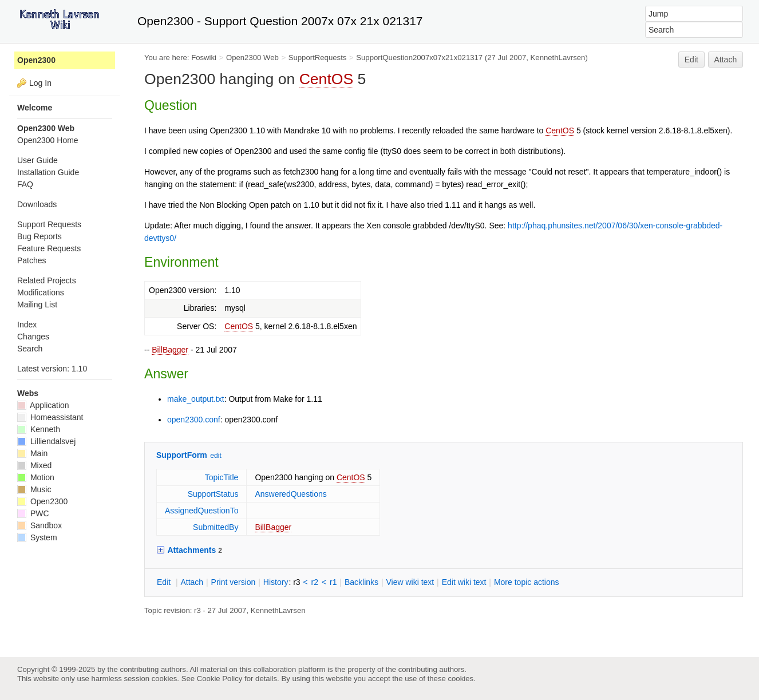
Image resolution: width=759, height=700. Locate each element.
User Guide (37, 160)
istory (276, 582)
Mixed (34, 465)
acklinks (361, 582)
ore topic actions (527, 582)
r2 (315, 582)
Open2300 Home (48, 140)
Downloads (37, 204)
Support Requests (49, 224)
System (37, 537)
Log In (40, 83)
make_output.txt (196, 399)
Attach (726, 60)
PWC (33, 513)
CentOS (327, 79)
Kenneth (39, 429)
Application (43, 405)
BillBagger (170, 350)
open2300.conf (194, 420)
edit (216, 456)
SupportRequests (318, 58)
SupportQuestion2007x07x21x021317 (419, 58)
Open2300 (36, 60)
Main (32, 453)
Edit (691, 60)
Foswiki (204, 58)
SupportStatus (213, 494)
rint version (234, 582)
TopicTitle (222, 477)
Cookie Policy (220, 679)
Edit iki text (464, 582)
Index (27, 325)
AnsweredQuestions (290, 494)
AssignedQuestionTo (201, 511)
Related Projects (47, 280)
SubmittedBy (216, 527)
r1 (333, 582)
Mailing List (37, 304)
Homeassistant (50, 417)
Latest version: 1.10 (52, 369)
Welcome (35, 108)
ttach (192, 582)
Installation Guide (48, 172)
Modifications (41, 292)
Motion (36, 477)
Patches (32, 260)
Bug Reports (39, 236)
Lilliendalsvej (46, 441)
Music (34, 489)
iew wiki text (410, 582)
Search (30, 349)
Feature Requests (49, 248)
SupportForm (182, 455)
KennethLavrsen (558, 58)
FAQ (25, 184)
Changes (33, 337)
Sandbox (39, 525)
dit (165, 582)
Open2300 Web (252, 58)
